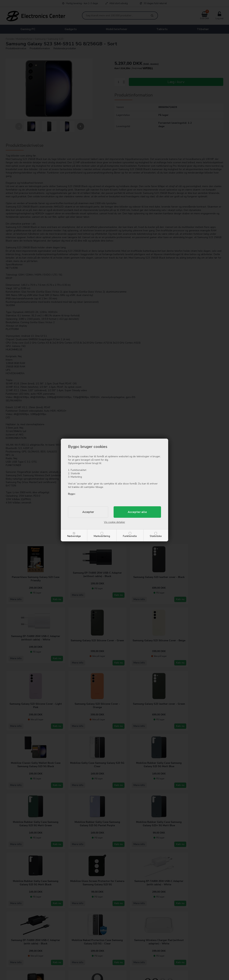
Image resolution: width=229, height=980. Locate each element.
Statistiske (156, 536)
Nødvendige (74, 536)
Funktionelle (130, 536)
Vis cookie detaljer (114, 522)
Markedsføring (102, 536)
